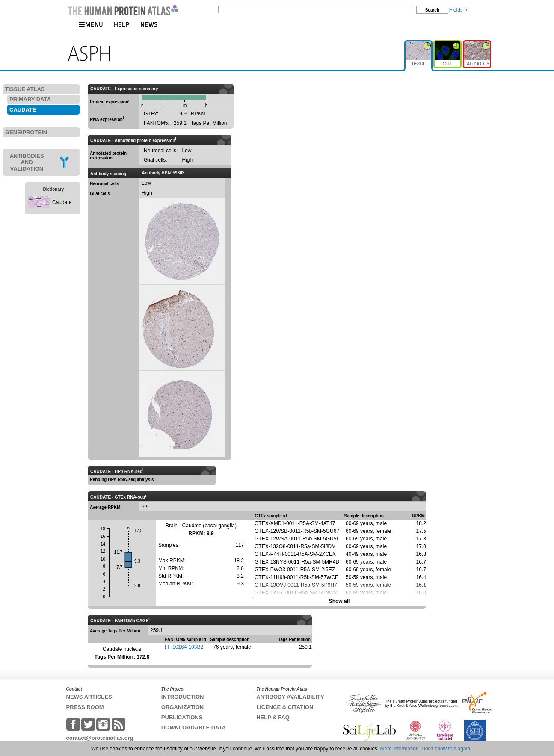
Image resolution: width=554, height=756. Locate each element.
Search (432, 10)
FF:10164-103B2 (184, 647)
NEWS (149, 24)
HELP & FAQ (273, 717)
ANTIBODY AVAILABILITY (290, 697)
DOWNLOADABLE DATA (194, 728)
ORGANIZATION (182, 707)
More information (400, 749)
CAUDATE (23, 110)
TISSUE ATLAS (25, 89)
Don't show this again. (446, 749)
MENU (91, 24)
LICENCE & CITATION (285, 707)
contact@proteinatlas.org (100, 738)
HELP (121, 24)
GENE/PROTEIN (26, 132)
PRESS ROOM (85, 707)
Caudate (62, 202)
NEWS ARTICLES (89, 697)
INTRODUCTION (183, 697)
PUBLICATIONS (182, 717)
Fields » (458, 10)
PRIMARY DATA (30, 99)
